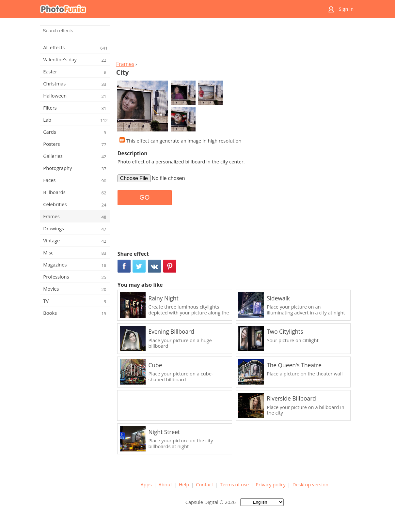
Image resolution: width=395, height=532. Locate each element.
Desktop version (310, 484)
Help (184, 484)
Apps (146, 484)
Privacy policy (271, 484)
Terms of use (234, 484)
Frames (125, 64)
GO (144, 197)
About (165, 484)
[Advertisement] (234, 41)
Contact (205, 484)
